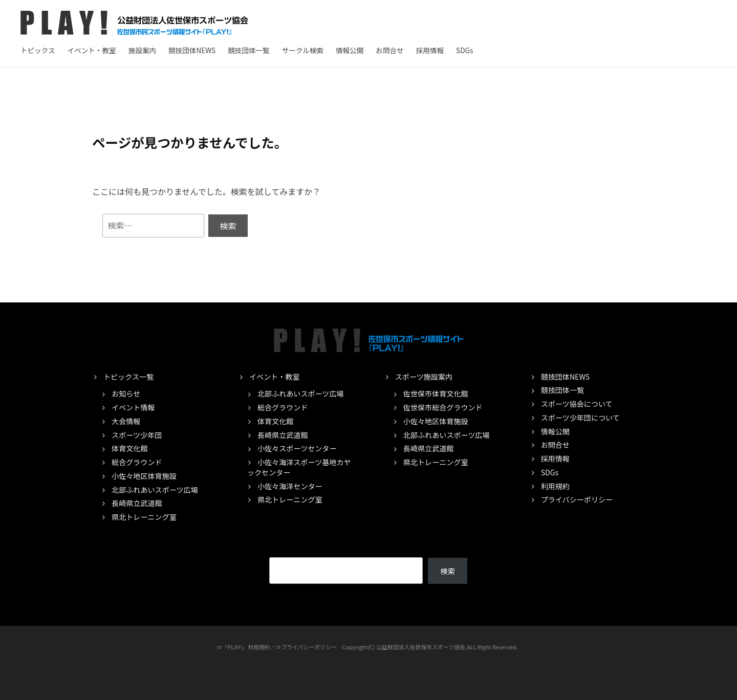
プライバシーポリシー (577, 499)
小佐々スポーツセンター (297, 448)
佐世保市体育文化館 (436, 393)
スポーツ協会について (577, 404)
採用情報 (430, 50)
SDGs (464, 50)
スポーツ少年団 (137, 435)
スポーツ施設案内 (424, 377)
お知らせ (126, 393)
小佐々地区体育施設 (144, 476)
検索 (448, 571)
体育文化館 (129, 448)
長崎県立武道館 (137, 503)
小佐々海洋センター (290, 486)
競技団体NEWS (192, 50)
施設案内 (142, 50)
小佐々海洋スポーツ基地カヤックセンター (299, 467)
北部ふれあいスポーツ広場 (155, 490)
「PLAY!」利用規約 (246, 647)
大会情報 (126, 421)
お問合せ (389, 50)
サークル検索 (303, 50)
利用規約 (555, 486)
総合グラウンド (137, 462)
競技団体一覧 (249, 50)
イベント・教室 (92, 50)
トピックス (38, 50)
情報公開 (350, 50)
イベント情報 (133, 407)
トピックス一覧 (128, 377)
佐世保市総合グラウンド (443, 407)
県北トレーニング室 (144, 517)
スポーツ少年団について (580, 418)
